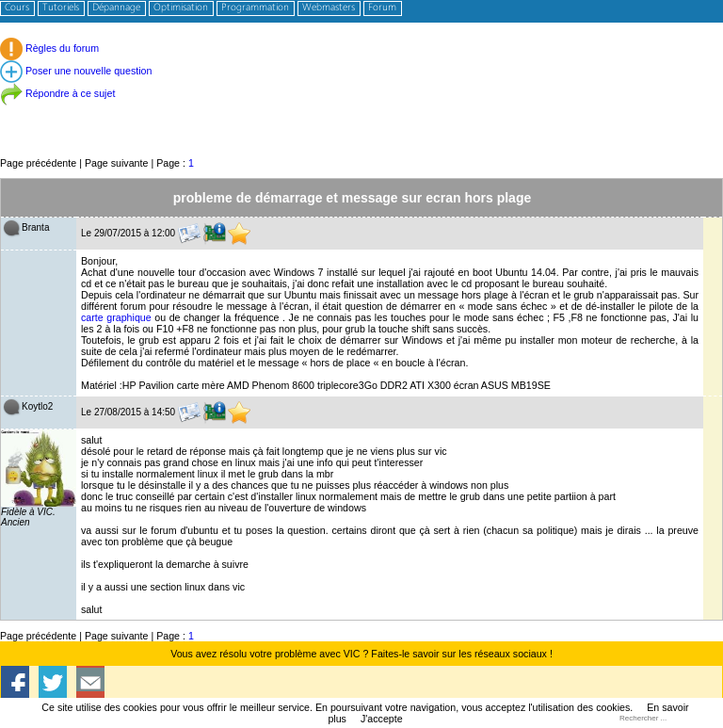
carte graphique (116, 317)
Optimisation (181, 8)
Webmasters (329, 8)
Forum (382, 8)
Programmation (255, 8)
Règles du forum (49, 48)
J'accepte (382, 719)
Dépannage (116, 8)
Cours (17, 8)
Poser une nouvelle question (76, 71)
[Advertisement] (361, 113)
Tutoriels (61, 8)
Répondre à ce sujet (57, 93)
